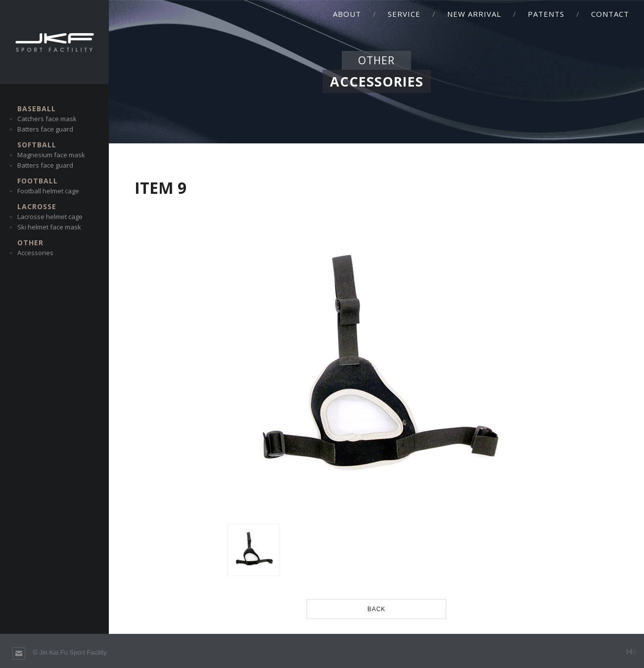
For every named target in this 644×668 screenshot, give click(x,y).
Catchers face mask (47, 119)
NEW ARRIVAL (474, 14)
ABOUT (347, 14)
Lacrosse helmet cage (50, 217)
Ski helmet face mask (49, 227)
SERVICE (404, 14)
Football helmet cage (48, 191)
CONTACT (610, 14)
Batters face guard (45, 129)
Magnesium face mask (51, 155)
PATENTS (546, 14)
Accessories (35, 253)
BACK (377, 609)
